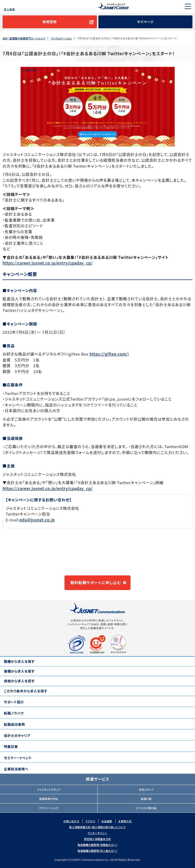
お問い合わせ (71, 821)
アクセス (90, 821)
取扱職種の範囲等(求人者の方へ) (97, 851)
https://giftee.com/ (109, 354)
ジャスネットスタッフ (49, 789)
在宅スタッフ (146, 789)
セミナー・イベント (18, 758)
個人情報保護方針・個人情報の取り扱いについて (97, 827)
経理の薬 (146, 799)
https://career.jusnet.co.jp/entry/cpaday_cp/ (48, 263)
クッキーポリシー (97, 833)
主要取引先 (125, 821)
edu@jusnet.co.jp (37, 520)
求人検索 (9, 9)
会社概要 (107, 821)
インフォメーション (61, 38)
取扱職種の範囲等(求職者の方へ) (97, 845)
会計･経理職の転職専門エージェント (24, 38)
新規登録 (50, 22)
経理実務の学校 (49, 799)
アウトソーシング (49, 808)
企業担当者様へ (16, 769)
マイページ (145, 22)
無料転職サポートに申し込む (96, 582)
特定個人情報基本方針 (97, 839)
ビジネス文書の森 (146, 808)
